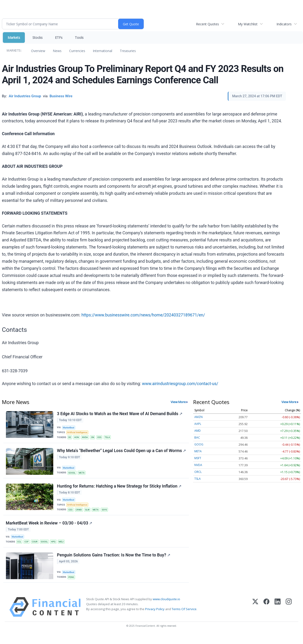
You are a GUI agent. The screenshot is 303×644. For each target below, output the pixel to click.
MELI (64, 549)
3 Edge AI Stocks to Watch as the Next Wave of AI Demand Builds (120, 414)
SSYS (107, 516)
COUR (36, 549)
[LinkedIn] (278, 616)
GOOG (199, 444)
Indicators (284, 24)
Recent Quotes (207, 24)
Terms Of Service (184, 618)
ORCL (198, 472)
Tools (79, 38)
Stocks (38, 38)
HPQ (56, 549)
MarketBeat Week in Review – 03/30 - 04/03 (49, 530)
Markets (14, 38)
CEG (71, 516)
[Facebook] (266, 616)
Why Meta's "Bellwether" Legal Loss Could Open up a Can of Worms (113, 455)
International (102, 51)
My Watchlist (248, 24)
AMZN (198, 417)
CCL (20, 549)
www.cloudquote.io (166, 608)
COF (27, 549)
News (57, 51)
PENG (72, 585)
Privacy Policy (155, 618)
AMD (198, 431)
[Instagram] (289, 616)
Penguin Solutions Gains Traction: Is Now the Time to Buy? (114, 564)
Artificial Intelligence (78, 433)
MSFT (198, 458)
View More (178, 402)
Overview (38, 51)
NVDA (86, 438)
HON (77, 438)
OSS (102, 438)
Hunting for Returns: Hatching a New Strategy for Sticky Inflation (120, 491)
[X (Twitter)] (255, 616)
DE (70, 438)
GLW (89, 516)
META (83, 477)
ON (95, 438)
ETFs (59, 38)
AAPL (198, 424)
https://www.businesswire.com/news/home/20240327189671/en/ (143, 315)
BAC (197, 437)
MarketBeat (69, 428)
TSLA (110, 438)
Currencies (77, 51)
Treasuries (128, 51)
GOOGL (73, 477)
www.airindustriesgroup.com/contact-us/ (180, 384)
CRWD (80, 516)
